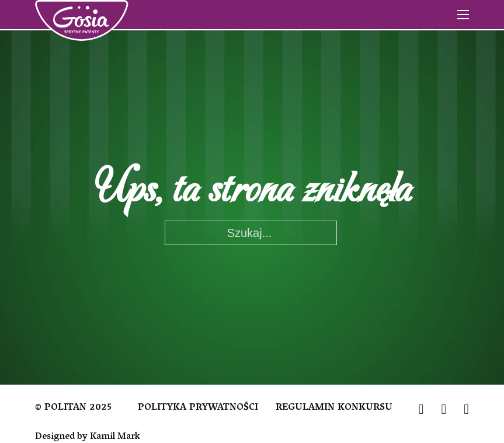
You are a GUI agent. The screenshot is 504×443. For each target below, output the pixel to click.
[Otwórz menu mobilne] (463, 15)
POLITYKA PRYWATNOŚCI (198, 409)
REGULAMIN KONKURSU (334, 409)
